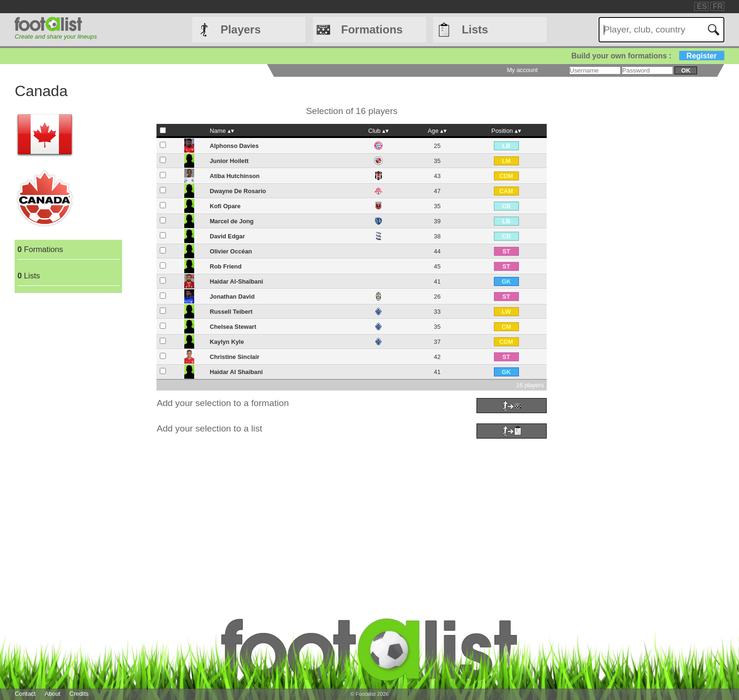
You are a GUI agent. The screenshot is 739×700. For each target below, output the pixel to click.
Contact (25, 694)
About (53, 694)
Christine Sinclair (234, 357)
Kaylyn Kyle (227, 342)
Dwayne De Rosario (238, 191)
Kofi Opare (225, 206)
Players (241, 29)
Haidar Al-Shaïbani (236, 281)
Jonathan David (232, 297)
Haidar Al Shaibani (236, 372)
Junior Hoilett (229, 161)
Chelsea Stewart (233, 327)
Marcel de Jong (232, 221)
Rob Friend (226, 266)
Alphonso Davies (234, 146)
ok (686, 70)
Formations (372, 29)
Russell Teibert (231, 312)
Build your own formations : (648, 56)
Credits (79, 694)
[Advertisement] (297, 507)
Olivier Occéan (231, 251)
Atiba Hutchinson (235, 176)
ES (702, 6)
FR (718, 6)
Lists (475, 29)
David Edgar (227, 236)
